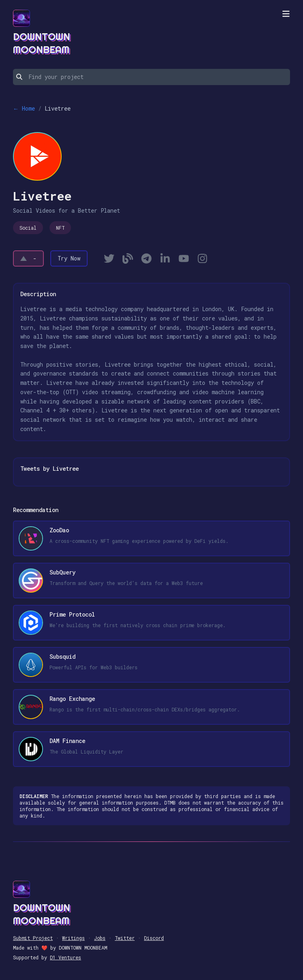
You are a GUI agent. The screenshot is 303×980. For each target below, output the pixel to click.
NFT (60, 228)
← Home (24, 108)
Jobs (100, 938)
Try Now (69, 258)
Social (28, 228)
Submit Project (33, 938)
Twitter (125, 938)
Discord (154, 938)
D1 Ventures (66, 957)
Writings (73, 938)
